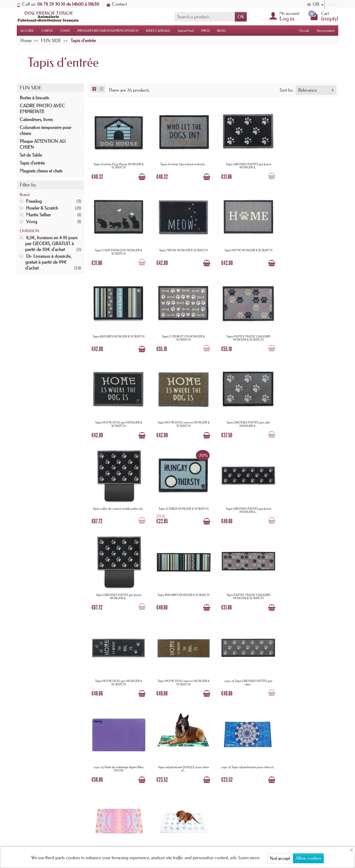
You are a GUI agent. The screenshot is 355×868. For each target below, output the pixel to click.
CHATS (65, 31)
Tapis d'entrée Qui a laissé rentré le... (181, 163)
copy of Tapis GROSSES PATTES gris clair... (118, 589)
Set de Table (31, 155)
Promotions (169, 766)
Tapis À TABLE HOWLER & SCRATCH (181, 417)
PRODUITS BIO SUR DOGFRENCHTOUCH (108, 31)
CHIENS (47, 31)
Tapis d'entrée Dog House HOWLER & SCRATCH (118, 164)
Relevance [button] (307, 90)
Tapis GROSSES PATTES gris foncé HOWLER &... (245, 164)
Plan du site (229, 774)
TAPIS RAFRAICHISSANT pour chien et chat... (181, 674)
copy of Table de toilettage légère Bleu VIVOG (182, 589)
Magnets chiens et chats (41, 171)
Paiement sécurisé (114, 780)
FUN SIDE (31, 88)
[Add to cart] (141, 175)
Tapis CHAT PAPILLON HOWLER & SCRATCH (309, 164)
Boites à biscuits (34, 98)
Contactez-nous (233, 781)
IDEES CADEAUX (158, 31)
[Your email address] (164, 836)
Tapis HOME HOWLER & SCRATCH (182, 248)
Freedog (34, 201)
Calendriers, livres (36, 120)
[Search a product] (205, 17)
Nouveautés (169, 774)
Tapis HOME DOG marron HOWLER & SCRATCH (245, 334)
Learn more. (249, 858)
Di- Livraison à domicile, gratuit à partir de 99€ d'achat (48, 262)
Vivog (32, 222)
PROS (205, 31)
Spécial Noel (186, 31)
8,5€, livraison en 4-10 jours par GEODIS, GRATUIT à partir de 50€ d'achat (51, 244)
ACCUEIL (27, 31)
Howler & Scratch (42, 208)
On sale (304, 31)
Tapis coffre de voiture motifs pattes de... (118, 417)
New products (326, 31)
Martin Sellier (38, 215)
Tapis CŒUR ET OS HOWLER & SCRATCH (309, 249)
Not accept (280, 858)
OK (241, 17)
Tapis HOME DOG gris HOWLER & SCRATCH (181, 334)
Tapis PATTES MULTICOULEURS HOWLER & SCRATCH (118, 334)
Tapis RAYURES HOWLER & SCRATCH (245, 248)
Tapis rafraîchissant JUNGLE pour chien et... (245, 589)
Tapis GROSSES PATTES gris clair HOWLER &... (309, 334)
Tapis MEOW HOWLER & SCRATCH (118, 248)
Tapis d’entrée (32, 163)
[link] (268, 841)
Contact (117, 4)
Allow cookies (308, 858)
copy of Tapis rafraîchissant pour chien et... (309, 589)
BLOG (221, 31)
